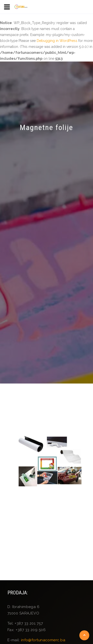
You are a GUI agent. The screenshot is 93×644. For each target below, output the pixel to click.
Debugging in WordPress (57, 41)
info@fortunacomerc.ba (43, 640)
